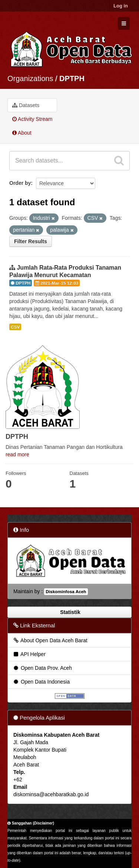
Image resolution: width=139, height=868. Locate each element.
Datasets (26, 105)
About (22, 133)
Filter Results (31, 241)
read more (17, 454)
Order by (20, 183)
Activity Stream (32, 119)
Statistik (69, 612)
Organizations (30, 78)
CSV (15, 327)
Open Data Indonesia (41, 682)
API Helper (29, 654)
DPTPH (72, 78)
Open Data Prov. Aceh (42, 668)
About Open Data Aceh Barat (50, 640)
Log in (121, 6)
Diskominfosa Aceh (66, 592)
